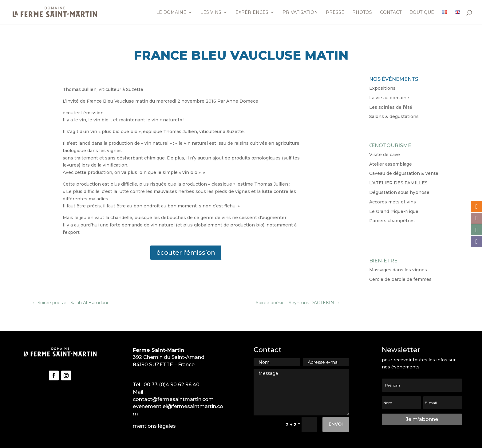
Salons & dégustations (394, 116)
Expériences (252, 13)
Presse (335, 13)
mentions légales (154, 426)
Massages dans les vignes (398, 270)
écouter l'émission (186, 253)
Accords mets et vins (393, 202)
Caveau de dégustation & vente (404, 173)
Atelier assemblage (391, 164)
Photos (362, 13)
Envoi (336, 424)
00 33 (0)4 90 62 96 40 (172, 385)
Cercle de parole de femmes (400, 279)
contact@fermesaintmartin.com (173, 399)
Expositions (382, 88)
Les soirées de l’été (391, 107)
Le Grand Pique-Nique (394, 211)
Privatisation (300, 13)
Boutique (422, 13)
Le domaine (171, 13)
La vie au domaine (389, 98)
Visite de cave (385, 155)
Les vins (211, 13)
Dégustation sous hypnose (399, 192)
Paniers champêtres (392, 221)
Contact (391, 13)
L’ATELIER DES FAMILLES (398, 183)
